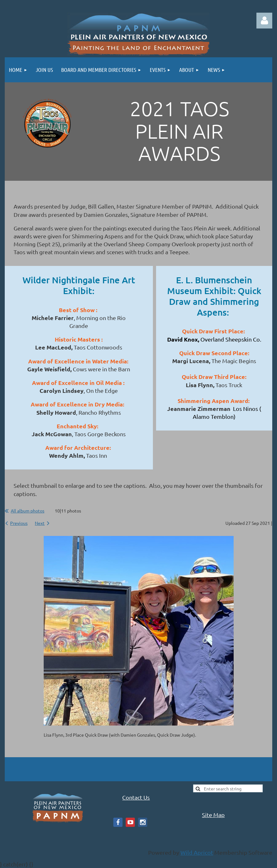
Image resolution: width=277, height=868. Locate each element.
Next (40, 523)
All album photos (28, 511)
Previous (19, 523)
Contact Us (136, 797)
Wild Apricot (197, 852)
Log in (264, 21)
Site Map (213, 815)
